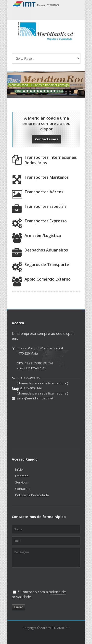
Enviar (19, 607)
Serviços (22, 482)
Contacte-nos (46, 139)
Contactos (23, 489)
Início (19, 469)
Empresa (22, 476)
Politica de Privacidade (32, 495)
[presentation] (37, 577)
